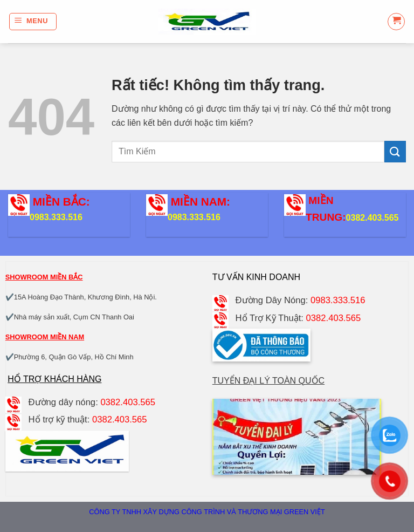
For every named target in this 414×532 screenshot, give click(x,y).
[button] (33, 22)
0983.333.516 (56, 217)
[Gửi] (395, 151)
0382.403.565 (372, 218)
